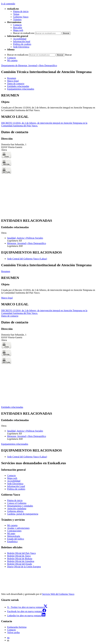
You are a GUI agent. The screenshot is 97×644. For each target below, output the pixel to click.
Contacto (17, 25)
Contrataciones (14, 531)
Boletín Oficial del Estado (20, 564)
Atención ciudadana (17, 508)
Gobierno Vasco (21, 17)
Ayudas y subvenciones (18, 528)
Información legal (22, 41)
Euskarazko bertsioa (17, 627)
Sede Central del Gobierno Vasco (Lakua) (27, 259)
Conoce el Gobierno (17, 503)
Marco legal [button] (13, 81)
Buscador (18, 28)
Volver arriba (13, 632)
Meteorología (14, 536)
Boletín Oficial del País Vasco (21, 553)
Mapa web (18, 30)
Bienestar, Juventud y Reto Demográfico (27, 243)
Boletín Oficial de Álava (19, 556)
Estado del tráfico (16, 539)
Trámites (17, 19)
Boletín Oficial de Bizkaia (20, 559)
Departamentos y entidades (20, 506)
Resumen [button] (12, 78)
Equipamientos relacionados (15, 444)
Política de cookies (22, 44)
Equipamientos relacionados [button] (21, 89)
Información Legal (16, 486)
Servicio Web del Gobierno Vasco (58, 594)
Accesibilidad (20, 39)
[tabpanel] (48, 103)
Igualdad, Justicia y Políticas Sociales (25, 238)
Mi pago (11, 533)
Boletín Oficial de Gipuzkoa (21, 561)
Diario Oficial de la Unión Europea (24, 567)
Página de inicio (21, 11)
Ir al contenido (8, 4)
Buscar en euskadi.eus (24, 33)
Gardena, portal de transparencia (23, 514)
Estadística (12, 541)
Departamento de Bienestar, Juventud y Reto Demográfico (29, 65)
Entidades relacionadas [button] (18, 86)
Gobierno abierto (15, 511)
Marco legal (7, 298)
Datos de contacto (10, 316)
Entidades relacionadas (12, 407)
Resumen (6, 271)
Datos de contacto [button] (16, 84)
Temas (16, 14)
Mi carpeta (12, 60)
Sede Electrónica (21, 47)
